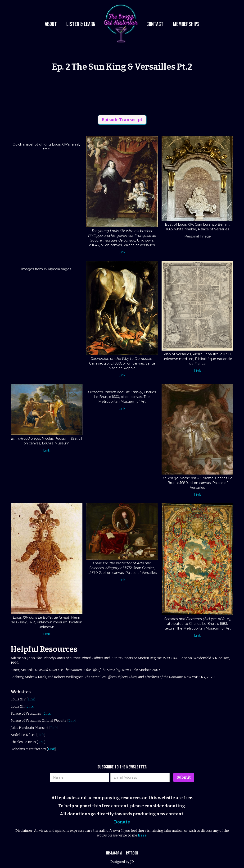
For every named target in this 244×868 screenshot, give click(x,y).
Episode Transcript (122, 120)
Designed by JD (122, 862)
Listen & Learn (81, 24)
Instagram (114, 853)
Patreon (132, 853)
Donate (122, 822)
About (51, 24)
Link (122, 252)
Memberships (186, 24)
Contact (155, 24)
